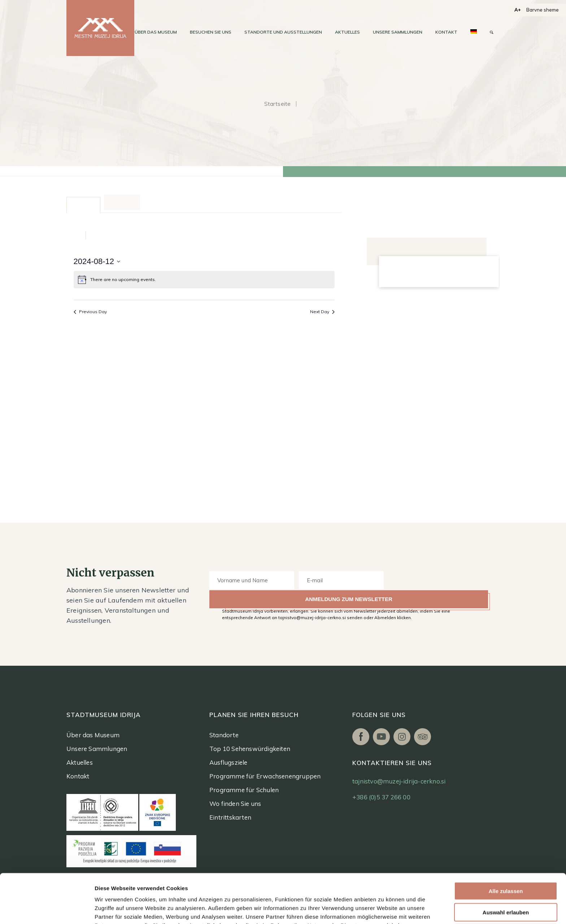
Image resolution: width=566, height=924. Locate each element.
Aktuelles (80, 762)
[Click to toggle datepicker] (97, 261)
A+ (518, 10)
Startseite (278, 104)
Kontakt (78, 776)
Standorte (224, 735)
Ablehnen (506, 887)
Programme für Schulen (244, 790)
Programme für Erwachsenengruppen (265, 776)
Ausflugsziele (228, 762)
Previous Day (90, 312)
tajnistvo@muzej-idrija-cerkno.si (399, 781)
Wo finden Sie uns (235, 804)
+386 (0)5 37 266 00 (381, 797)
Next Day (322, 312)
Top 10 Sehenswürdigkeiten (250, 749)
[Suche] (491, 32)
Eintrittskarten (230, 817)
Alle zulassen (506, 845)
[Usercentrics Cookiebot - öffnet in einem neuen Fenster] (47, 910)
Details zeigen (382, 910)
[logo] (100, 28)
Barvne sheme (543, 10)
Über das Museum (93, 735)
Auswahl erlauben (506, 866)
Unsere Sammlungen (97, 749)
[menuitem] (156, 32)
